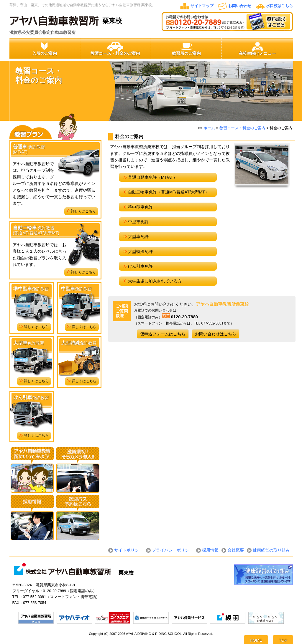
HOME (256, 640)
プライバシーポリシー (173, 550)
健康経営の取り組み (271, 550)
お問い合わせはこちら (216, 334)
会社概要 (236, 550)
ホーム (209, 128)
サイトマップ (202, 6)
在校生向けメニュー (257, 49)
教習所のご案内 (186, 49)
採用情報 (210, 550)
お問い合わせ (240, 6)
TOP (283, 640)
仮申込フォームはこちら (163, 334)
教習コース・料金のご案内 (115, 49)
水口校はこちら (279, 6)
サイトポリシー (129, 550)
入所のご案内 (45, 49)
